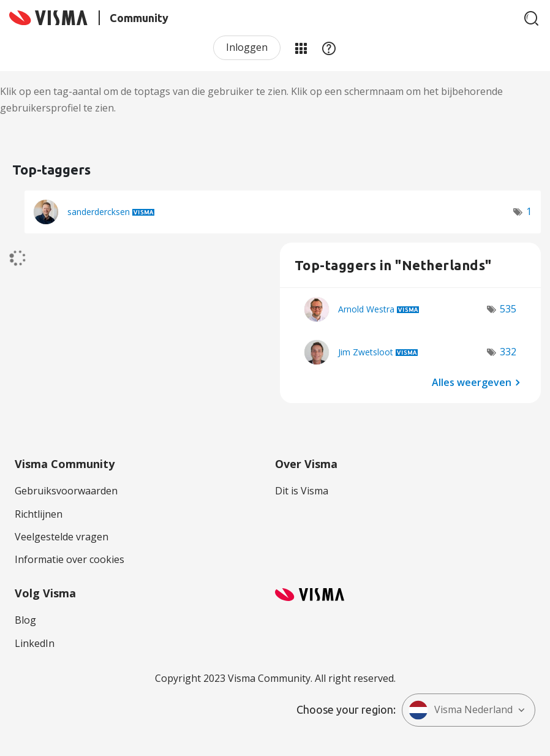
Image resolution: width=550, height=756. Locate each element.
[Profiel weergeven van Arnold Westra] (366, 309)
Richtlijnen (39, 514)
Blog (25, 620)
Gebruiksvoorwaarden (66, 491)
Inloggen (247, 47)
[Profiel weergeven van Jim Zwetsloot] (366, 352)
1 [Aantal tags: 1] (529, 211)
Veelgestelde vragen (62, 537)
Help (329, 48)
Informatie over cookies (70, 559)
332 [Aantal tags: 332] (508, 352)
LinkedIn (35, 643)
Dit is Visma (302, 491)
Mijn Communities (301, 48)
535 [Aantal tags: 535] (508, 309)
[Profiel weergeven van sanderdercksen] (99, 212)
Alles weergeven (472, 382)
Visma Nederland (461, 710)
